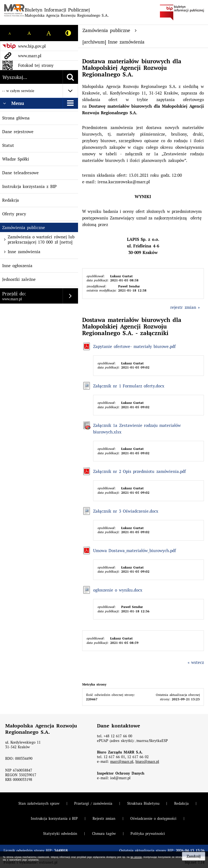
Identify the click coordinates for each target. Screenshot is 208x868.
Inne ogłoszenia (17, 266)
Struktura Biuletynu (143, 803)
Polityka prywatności (148, 834)
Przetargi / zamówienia (93, 803)
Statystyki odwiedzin (60, 834)
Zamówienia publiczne (24, 228)
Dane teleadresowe (20, 173)
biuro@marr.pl (147, 762)
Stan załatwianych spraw (39, 803)
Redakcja (11, 200)
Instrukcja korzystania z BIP (29, 186)
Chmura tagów (104, 834)
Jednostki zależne (19, 279)
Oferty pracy (14, 214)
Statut (8, 145)
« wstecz (196, 662)
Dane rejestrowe (18, 132)
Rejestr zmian (104, 819)
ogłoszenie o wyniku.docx (118, 590)
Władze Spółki (16, 159)
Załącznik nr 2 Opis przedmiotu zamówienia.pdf (139, 471)
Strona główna (16, 118)
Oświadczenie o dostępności (153, 819)
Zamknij (194, 856)
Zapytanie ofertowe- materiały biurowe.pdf (134, 346)
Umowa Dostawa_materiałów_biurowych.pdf (134, 551)
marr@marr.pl (122, 762)
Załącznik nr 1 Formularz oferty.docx (129, 386)
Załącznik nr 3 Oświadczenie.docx (126, 511)
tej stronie (136, 857)
